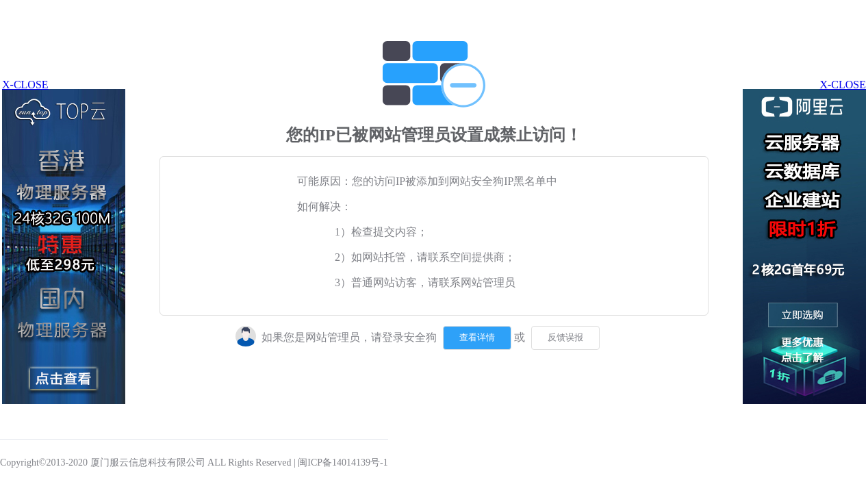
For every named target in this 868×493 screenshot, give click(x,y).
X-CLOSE (843, 85)
